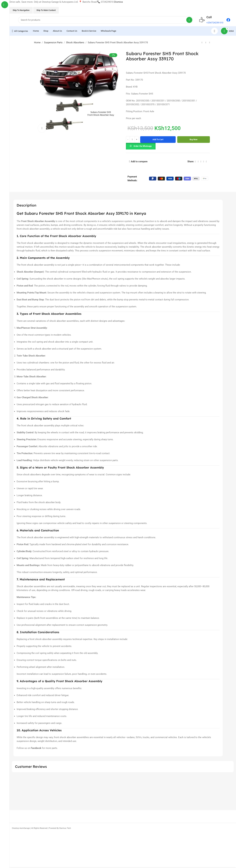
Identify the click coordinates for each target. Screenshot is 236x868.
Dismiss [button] (119, 2)
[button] (141, 146)
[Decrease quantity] (128, 140)
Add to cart (158, 139)
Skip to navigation (21, 10)
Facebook (36, 748)
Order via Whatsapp (143, 146)
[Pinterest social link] (201, 162)
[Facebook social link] (195, 162)
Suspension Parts (53, 43)
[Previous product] (202, 43)
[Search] (106, 20)
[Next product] (210, 43)
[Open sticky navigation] (20, 31)
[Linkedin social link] (204, 162)
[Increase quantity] (137, 140)
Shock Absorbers (75, 43)
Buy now (194, 139)
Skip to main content (46, 10)
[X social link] (198, 162)
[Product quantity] (132, 140)
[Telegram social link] (206, 162)
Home (37, 43)
